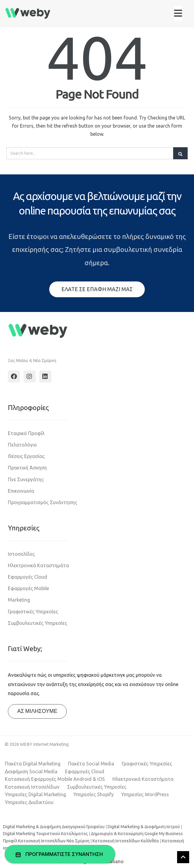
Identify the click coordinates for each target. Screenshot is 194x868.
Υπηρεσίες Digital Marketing (35, 794)
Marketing (19, 600)
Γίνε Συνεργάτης (26, 479)
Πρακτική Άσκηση (27, 468)
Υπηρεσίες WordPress (145, 794)
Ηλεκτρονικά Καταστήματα (143, 779)
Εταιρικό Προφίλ (26, 433)
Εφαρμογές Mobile (28, 588)
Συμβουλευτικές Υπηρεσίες (37, 623)
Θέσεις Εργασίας (26, 456)
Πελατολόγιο (22, 445)
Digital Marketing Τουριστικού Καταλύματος (45, 834)
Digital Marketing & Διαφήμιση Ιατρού (144, 827)
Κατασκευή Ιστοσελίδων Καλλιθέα (126, 841)
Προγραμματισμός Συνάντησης (42, 502)
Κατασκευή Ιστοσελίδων (32, 787)
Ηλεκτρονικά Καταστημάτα (38, 565)
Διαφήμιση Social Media (31, 771)
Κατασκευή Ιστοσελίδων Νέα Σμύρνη (54, 841)
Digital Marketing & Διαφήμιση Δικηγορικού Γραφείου (54, 827)
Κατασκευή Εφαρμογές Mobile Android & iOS (55, 779)
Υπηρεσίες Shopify (94, 794)
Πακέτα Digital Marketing (33, 764)
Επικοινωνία (21, 491)
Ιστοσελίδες (21, 554)
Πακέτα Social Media (91, 764)
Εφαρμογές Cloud (27, 577)
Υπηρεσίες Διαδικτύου (29, 802)
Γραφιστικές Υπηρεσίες (33, 612)
